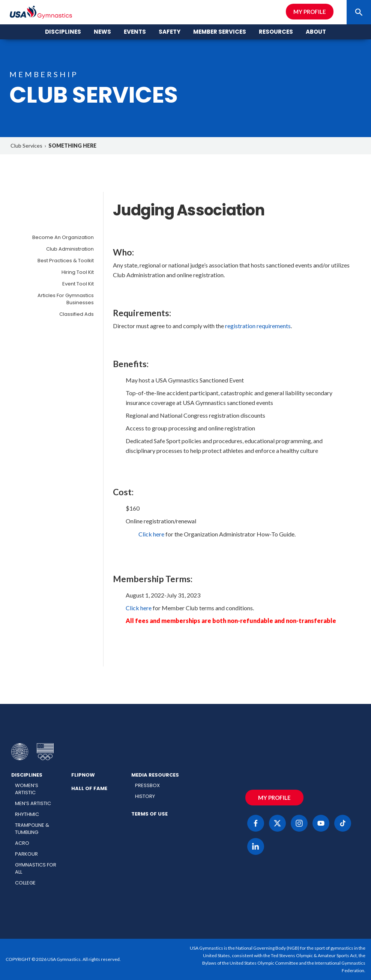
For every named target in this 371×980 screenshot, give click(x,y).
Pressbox (147, 785)
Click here (151, 534)
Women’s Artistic (27, 789)
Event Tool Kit (78, 284)
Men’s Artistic (33, 803)
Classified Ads (77, 314)
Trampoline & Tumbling (32, 829)
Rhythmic (27, 814)
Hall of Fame (89, 788)
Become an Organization (63, 237)
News (102, 32)
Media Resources (155, 775)
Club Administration (70, 249)
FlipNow (83, 775)
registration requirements (258, 326)
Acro (22, 843)
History (145, 796)
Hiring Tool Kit (78, 272)
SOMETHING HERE (72, 146)
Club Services (26, 146)
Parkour (26, 854)
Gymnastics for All (36, 868)
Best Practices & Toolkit (66, 261)
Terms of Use (149, 814)
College (25, 883)
